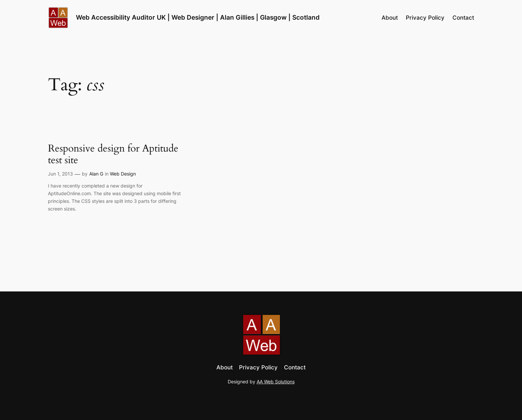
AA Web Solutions (276, 382)
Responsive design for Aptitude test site (113, 155)
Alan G (96, 174)
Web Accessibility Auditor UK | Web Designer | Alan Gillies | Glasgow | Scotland (198, 17)
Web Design (123, 174)
